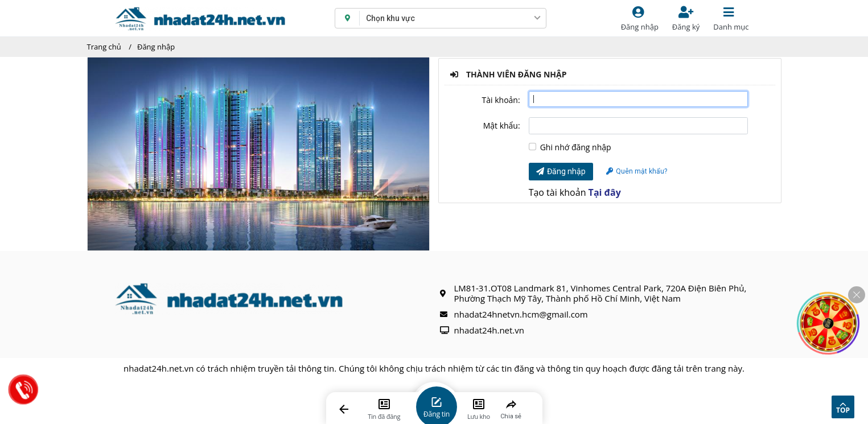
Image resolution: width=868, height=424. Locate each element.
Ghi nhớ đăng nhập (576, 147)
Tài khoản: (501, 100)
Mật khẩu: (502, 125)
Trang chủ (104, 47)
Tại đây (605, 192)
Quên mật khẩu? (637, 171)
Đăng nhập (156, 47)
